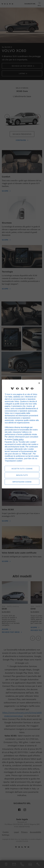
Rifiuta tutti (22, 475)
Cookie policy (18, 439)
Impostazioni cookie (22, 482)
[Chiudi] (39, 383)
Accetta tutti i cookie (22, 469)
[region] (22, 434)
